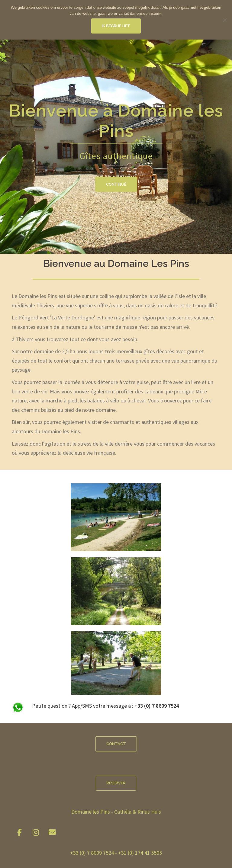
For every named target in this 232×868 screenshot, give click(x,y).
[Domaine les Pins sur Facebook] (19, 833)
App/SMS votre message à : (125, 706)
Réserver (116, 783)
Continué (116, 184)
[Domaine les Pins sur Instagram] (36, 833)
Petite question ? (52, 706)
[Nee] (224, 20)
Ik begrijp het (116, 26)
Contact (116, 744)
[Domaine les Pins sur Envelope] (52, 832)
